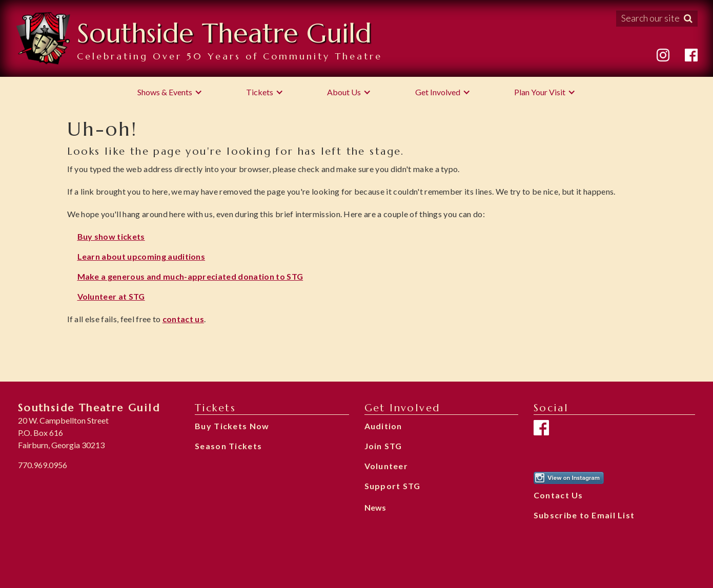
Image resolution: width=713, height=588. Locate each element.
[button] (170, 92)
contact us (183, 319)
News (375, 507)
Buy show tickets (111, 236)
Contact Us (558, 495)
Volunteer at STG (111, 296)
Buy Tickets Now (232, 426)
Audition (383, 426)
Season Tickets (228, 446)
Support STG (393, 486)
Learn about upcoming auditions (141, 256)
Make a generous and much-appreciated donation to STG (190, 276)
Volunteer (386, 466)
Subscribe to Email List (584, 515)
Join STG (383, 446)
